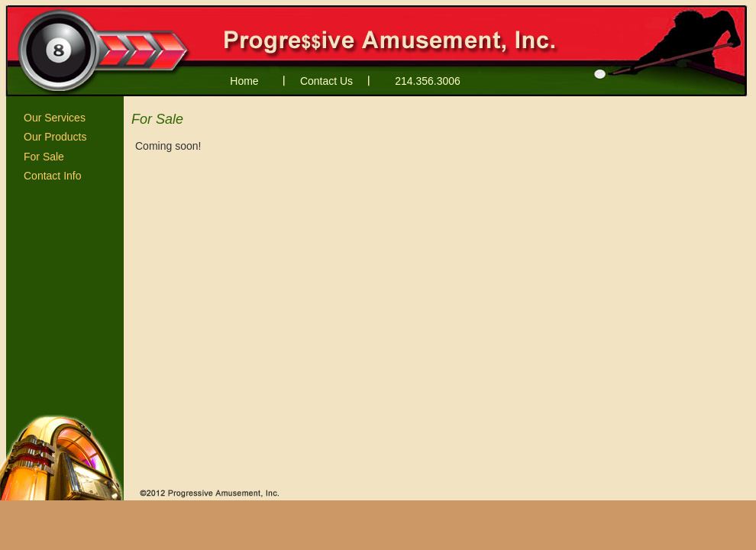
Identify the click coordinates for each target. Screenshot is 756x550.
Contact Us (326, 81)
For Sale (44, 157)
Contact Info (53, 176)
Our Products (55, 137)
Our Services (55, 118)
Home (244, 81)
